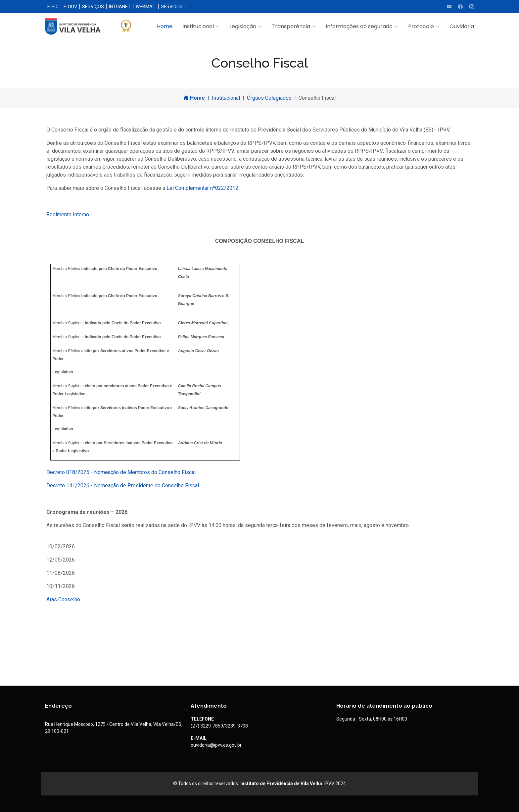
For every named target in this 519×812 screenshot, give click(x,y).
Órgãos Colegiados (269, 98)
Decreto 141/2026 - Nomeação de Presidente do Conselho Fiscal (123, 486)
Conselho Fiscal (317, 98)
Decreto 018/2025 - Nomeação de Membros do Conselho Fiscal (121, 472)
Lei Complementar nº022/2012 (202, 188)
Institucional (226, 98)
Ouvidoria (462, 26)
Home (165, 26)
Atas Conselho (63, 599)
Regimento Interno (68, 215)
